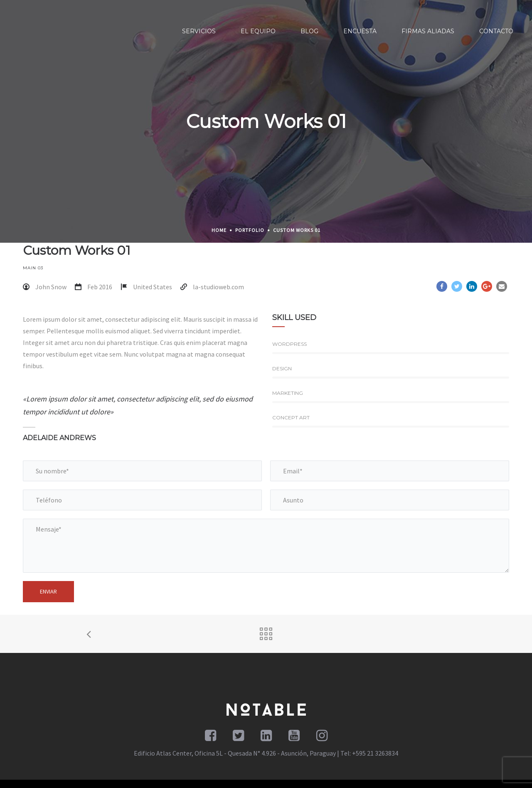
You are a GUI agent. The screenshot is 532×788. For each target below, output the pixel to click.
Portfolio (250, 230)
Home (219, 230)
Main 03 (33, 268)
